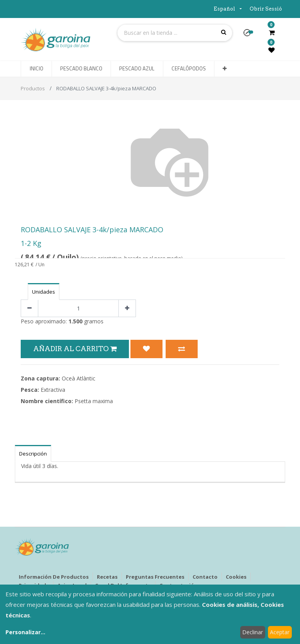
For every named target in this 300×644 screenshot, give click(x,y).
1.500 (75, 321)
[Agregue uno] (127, 308)
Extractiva (53, 390)
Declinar (253, 632)
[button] (250, 35)
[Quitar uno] (29, 308)
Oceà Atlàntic (79, 378)
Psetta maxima (94, 401)
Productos (33, 88)
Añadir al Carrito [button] (75, 349)
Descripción (33, 454)
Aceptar (280, 632)
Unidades (44, 292)
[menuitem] (36, 69)
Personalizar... (25, 632)
